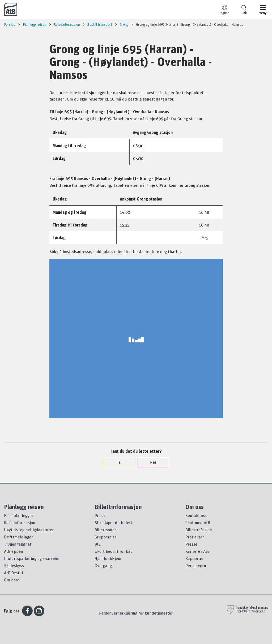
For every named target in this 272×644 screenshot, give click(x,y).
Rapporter (195, 558)
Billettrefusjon (199, 530)
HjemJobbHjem (108, 558)
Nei (150, 462)
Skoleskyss (14, 565)
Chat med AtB (198, 523)
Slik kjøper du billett (113, 523)
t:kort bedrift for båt (113, 551)
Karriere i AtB (197, 551)
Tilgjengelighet (18, 544)
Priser (100, 515)
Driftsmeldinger (18, 537)
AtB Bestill (14, 573)
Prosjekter (195, 537)
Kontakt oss (196, 515)
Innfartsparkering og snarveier (32, 558)
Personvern (196, 565)
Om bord (12, 580)
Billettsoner (105, 530)
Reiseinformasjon (20, 523)
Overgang (103, 565)
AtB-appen (14, 551)
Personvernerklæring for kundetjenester (136, 613)
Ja (116, 462)
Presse (191, 544)
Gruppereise (106, 537)
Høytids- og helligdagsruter (29, 530)
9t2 (98, 544)
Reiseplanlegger (19, 515)
